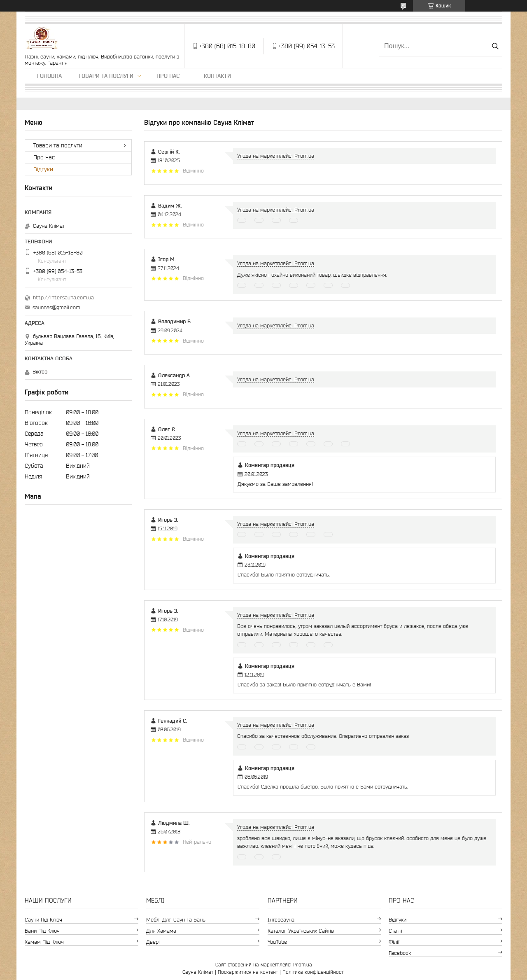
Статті (395, 931)
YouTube (277, 942)
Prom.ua (303, 965)
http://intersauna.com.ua (63, 297)
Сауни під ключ (43, 920)
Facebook (400, 953)
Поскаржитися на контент (248, 972)
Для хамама (161, 931)
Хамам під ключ (44, 942)
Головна (49, 76)
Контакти (217, 76)
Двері (153, 942)
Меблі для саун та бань (176, 920)
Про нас (168, 76)
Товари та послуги (106, 76)
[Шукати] (495, 46)
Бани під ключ (42, 931)
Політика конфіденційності (314, 972)
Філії (394, 942)
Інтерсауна (281, 920)
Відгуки (43, 169)
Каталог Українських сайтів (301, 931)
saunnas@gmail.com (56, 307)
